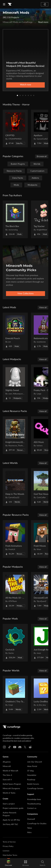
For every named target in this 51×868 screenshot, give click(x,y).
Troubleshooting (34, 804)
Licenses (6, 851)
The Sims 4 (7, 775)
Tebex (30, 828)
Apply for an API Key (11, 820)
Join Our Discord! (35, 762)
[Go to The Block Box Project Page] (15, 219)
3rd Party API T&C (10, 824)
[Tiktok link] (10, 747)
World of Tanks (9, 793)
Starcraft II (7, 780)
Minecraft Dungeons (11, 789)
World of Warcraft (10, 771)
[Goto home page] (10, 4)
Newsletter (32, 775)
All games (7, 762)
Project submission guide (13, 808)
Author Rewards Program (10, 814)
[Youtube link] (15, 747)
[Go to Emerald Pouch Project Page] (15, 331)
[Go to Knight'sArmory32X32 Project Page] (15, 435)
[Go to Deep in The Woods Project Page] (15, 487)
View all (43, 308)
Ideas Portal (32, 766)
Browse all (42, 156)
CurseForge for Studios (37, 824)
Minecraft (7, 766)
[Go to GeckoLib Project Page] (15, 643)
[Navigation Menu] (4, 4)
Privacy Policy (8, 846)
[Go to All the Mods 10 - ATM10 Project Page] (15, 591)
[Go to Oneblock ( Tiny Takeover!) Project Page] (15, 695)
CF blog (30, 771)
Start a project (9, 804)
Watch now (26, 85)
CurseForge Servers (35, 789)
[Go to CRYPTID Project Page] (15, 128)
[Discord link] (20, 747)
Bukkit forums (33, 784)
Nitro (29, 833)
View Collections (26, 294)
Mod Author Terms (10, 855)
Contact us (32, 808)
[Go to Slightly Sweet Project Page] (15, 383)
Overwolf (31, 819)
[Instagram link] (4, 747)
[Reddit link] (30, 747)
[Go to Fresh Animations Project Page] (15, 539)
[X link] (25, 747)
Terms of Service (9, 842)
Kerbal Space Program (12, 784)
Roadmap (31, 780)
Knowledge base (34, 799)
